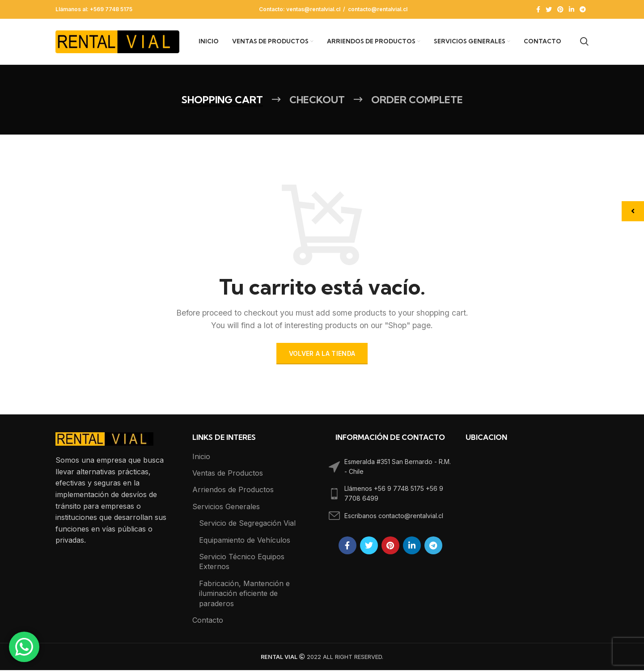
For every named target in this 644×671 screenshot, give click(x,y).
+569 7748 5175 (111, 9)
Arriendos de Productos (233, 490)
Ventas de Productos (228, 474)
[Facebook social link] (538, 9)
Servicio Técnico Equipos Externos (242, 562)
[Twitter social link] (549, 9)
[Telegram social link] (583, 9)
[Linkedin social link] (572, 9)
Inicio (201, 457)
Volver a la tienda (322, 354)
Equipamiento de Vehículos (245, 541)
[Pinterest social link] (560, 9)
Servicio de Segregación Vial (247, 524)
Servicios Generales (226, 507)
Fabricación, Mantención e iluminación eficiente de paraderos (244, 594)
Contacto (208, 621)
